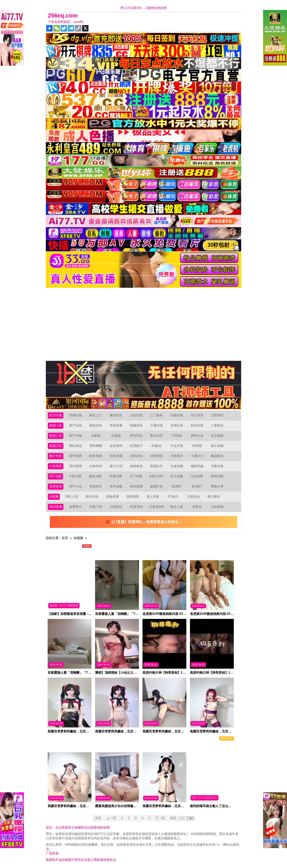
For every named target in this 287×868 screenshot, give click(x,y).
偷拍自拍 (96, 425)
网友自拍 (92, 497)
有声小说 (76, 486)
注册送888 (157, 507)
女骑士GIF (156, 476)
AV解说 (156, 446)
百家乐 (197, 507)
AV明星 (197, 446)
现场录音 (96, 486)
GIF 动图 (56, 476)
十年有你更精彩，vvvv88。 (67, 22)
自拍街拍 (136, 456)
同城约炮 (76, 415)
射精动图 (217, 476)
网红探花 (76, 446)
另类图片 (177, 456)
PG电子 (173, 497)
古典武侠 (96, 466)
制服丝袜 (136, 425)
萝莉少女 (197, 436)
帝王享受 (197, 415)
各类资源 (56, 486)
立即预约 (217, 415)
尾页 (174, 818)
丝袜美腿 (116, 456)
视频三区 (56, 446)
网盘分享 (217, 486)
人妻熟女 (217, 425)
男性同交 (136, 436)
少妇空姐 (136, 415)
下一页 (160, 818)
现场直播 (112, 497)
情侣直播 (56, 507)
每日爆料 (214, 497)
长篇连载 (177, 466)
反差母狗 (116, 446)
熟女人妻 (177, 507)
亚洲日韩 (177, 425)
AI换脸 (96, 436)
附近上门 (96, 415)
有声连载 (116, 486)
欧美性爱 (197, 425)
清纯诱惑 (156, 456)
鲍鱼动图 (95, 476)
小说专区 (56, 466)
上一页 (111, 818)
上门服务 (156, 415)
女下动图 (136, 476)
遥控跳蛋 (133, 497)
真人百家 (153, 497)
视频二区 (56, 436)
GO (191, 818)
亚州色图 (76, 456)
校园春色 (136, 466)
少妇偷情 (217, 507)
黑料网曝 (96, 446)
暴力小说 (116, 466)
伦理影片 (136, 446)
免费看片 (76, 507)
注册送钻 (194, 497)
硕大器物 (217, 446)
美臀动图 (116, 476)
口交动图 (197, 476)
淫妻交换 (217, 466)
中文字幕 (177, 446)
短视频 (116, 436)
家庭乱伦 (156, 466)
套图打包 (156, 486)
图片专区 (56, 456)
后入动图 (177, 476)
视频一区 (56, 425)
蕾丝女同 (156, 436)
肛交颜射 (217, 436)
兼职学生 (116, 415)
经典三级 (96, 507)
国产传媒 (76, 436)
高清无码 (136, 507)
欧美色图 (96, 456)
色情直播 (116, 425)
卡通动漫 (156, 425)
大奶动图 (75, 476)
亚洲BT (177, 486)
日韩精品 (116, 507)
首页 (65, 538)
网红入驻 (72, 497)
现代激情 (76, 466)
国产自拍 (76, 425)
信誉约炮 (177, 415)
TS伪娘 (177, 436)
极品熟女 (217, 456)
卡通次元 (197, 456)
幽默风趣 (197, 466)
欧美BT (197, 486)
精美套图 (136, 486)
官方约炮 (56, 415)
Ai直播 (54, 497)
